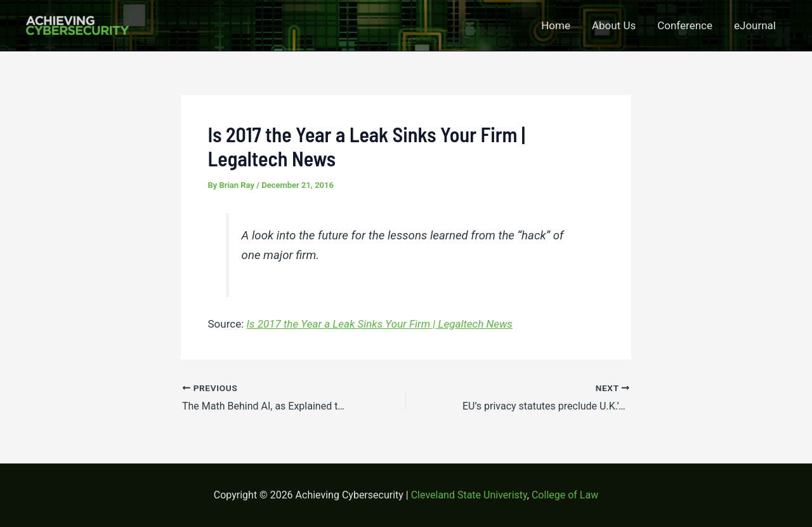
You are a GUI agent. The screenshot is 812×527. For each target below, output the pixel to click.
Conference (685, 25)
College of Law (565, 495)
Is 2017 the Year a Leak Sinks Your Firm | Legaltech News (380, 324)
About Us (614, 25)
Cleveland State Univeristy (469, 495)
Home (556, 25)
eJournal (755, 25)
